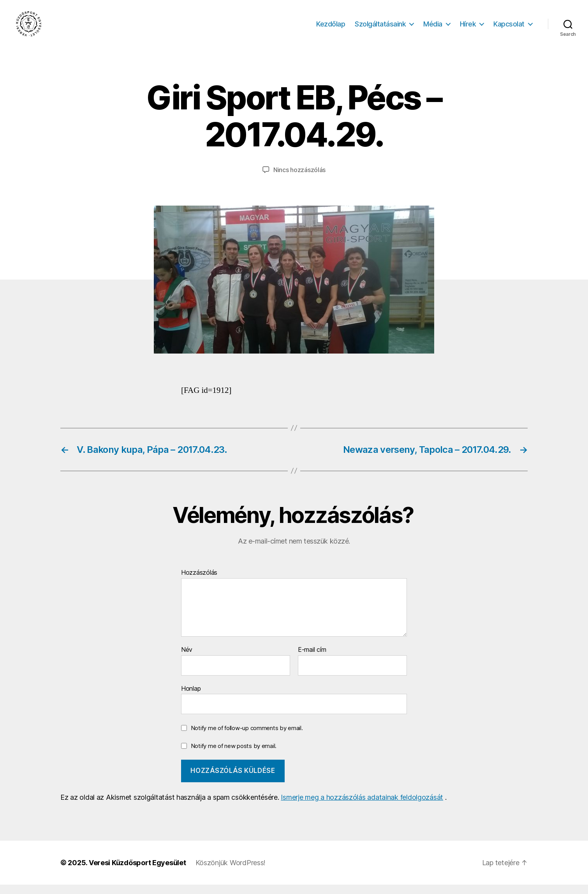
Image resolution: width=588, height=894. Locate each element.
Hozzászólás (199, 582)
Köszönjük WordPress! (231, 872)
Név (187, 659)
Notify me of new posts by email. (234, 755)
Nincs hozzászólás (299, 179)
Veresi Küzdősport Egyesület (137, 872)
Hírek (468, 28)
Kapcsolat (509, 28)
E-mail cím (312, 659)
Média (433, 28)
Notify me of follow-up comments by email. (247, 737)
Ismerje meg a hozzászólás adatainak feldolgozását (362, 807)
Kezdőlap (331, 28)
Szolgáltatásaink (380, 28)
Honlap (191, 697)
